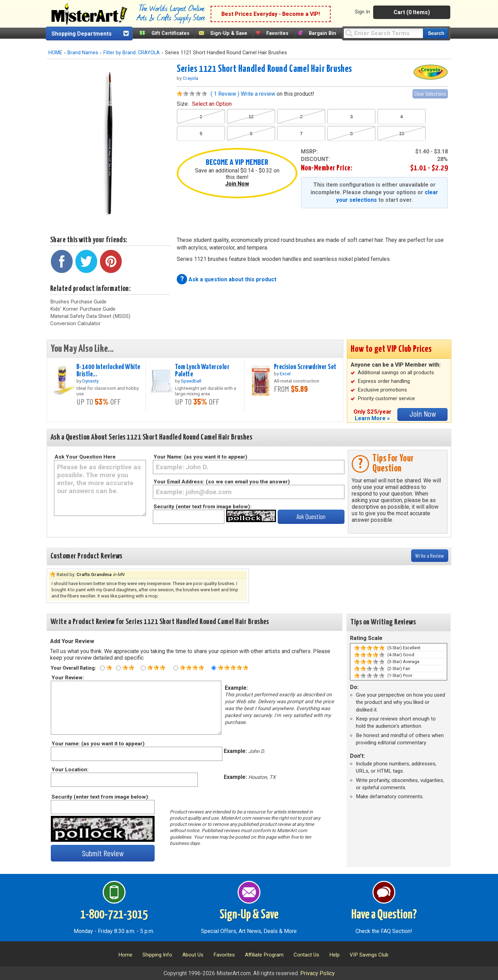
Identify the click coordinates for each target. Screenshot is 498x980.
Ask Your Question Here (85, 457)
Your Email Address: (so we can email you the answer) (222, 482)
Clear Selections (430, 93)
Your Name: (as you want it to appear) (200, 457)
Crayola (190, 78)
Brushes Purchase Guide (78, 302)
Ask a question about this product (232, 279)
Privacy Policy (317, 973)
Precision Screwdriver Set (305, 367)
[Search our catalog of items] (436, 33)
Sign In (362, 12)
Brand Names (83, 53)
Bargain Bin (322, 33)
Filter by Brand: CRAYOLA (132, 53)
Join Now (237, 184)
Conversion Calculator (75, 323)
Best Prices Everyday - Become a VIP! (271, 14)
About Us (193, 955)
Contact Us (306, 955)
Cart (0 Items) (412, 12)
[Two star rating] (118, 668)
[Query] (383, 33)
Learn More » (372, 418)
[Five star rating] (214, 668)
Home (125, 955)
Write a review (258, 94)
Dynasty (90, 381)
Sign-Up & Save (229, 33)
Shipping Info (157, 955)
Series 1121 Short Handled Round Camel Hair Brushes (264, 69)
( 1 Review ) (225, 94)
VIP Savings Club (369, 955)
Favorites (277, 33)
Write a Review (430, 555)
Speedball (191, 381)
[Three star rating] (143, 668)
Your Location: (70, 770)
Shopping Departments (82, 34)
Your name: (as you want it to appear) (98, 744)
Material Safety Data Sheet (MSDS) (90, 316)
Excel (285, 374)
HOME (55, 53)
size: (204, 104)
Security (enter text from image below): (202, 507)
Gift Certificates (170, 33)
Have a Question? (384, 915)
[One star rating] (102, 668)
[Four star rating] (176, 668)
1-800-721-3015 (114, 915)
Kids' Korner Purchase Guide (83, 309)
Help (334, 955)
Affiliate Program (264, 955)
